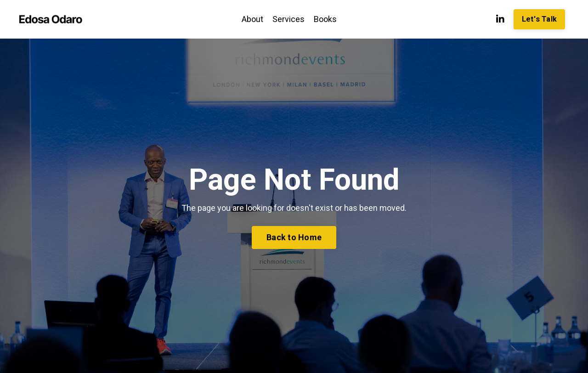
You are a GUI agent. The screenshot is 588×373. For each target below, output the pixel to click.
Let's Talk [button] (540, 19)
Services (288, 19)
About (252, 19)
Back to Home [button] (294, 237)
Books (325, 19)
